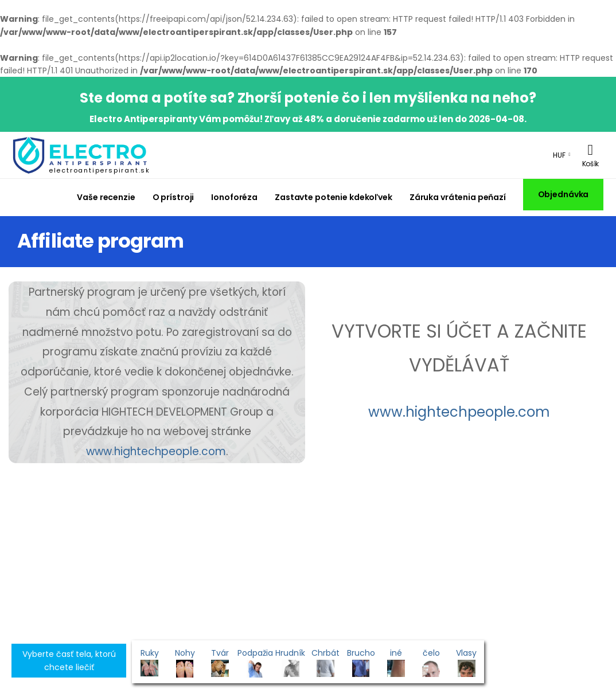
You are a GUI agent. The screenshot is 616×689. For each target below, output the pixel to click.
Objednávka (564, 194)
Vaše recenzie (106, 197)
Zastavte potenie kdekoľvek (334, 197)
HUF (559, 155)
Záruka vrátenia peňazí (458, 197)
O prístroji (174, 197)
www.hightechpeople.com (156, 451)
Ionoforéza (234, 197)
